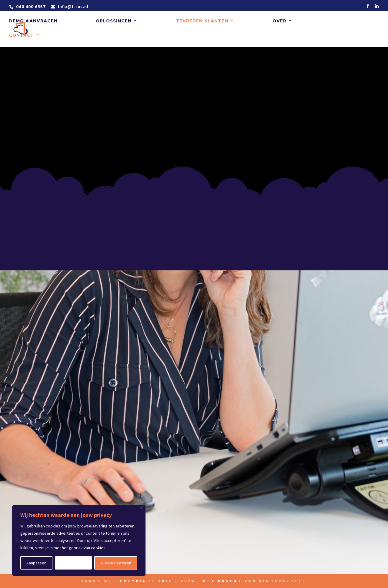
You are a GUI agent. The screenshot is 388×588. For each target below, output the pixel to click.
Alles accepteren (116, 563)
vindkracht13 (283, 581)
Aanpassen (36, 563)
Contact (22, 36)
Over (279, 21)
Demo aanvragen (33, 21)
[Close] (141, 508)
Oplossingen (114, 21)
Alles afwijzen (73, 563)
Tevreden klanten (202, 21)
